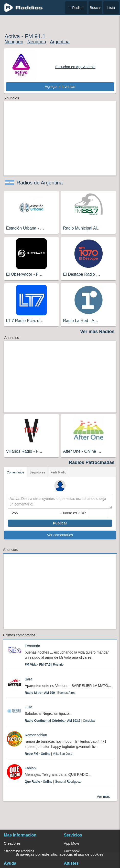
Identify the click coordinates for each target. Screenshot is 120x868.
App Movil (72, 843)
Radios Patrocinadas (92, 462)
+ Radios (76, 8)
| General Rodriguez (53, 782)
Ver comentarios (60, 535)
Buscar (95, 8)
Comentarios (15, 472)
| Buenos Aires (50, 693)
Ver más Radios (97, 332)
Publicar (60, 523)
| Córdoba (60, 721)
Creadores (12, 843)
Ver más (103, 797)
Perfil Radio (58, 472)
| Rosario (44, 665)
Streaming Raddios (19, 851)
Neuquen (14, 42)
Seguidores (37, 472)
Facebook (72, 851)
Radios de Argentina (40, 183)
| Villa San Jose (49, 754)
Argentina (60, 42)
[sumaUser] (99, 513)
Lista (111, 8)
